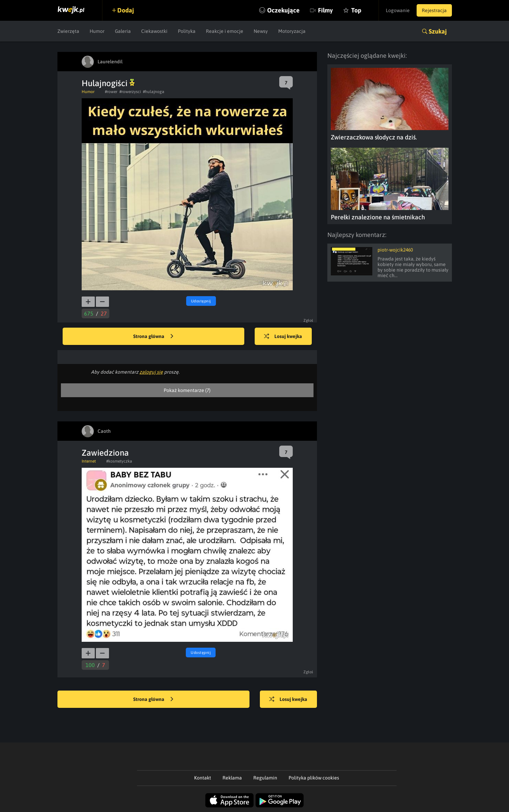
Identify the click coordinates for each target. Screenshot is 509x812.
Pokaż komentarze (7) (187, 390)
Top (356, 10)
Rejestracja (434, 10)
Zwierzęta (68, 31)
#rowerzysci (130, 92)
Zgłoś (308, 320)
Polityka (187, 31)
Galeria (123, 31)
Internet (89, 461)
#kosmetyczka (119, 461)
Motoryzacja (292, 31)
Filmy (325, 10)
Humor (97, 31)
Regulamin (265, 778)
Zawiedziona (105, 453)
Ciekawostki (154, 31)
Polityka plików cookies (314, 778)
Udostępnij (201, 301)
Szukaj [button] (438, 31)
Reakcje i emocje (225, 31)
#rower (111, 92)
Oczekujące (283, 10)
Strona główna (153, 337)
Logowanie (398, 10)
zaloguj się (151, 372)
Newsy (261, 31)
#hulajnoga (154, 92)
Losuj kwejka (283, 337)
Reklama (232, 778)
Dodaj (126, 10)
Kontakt (203, 778)
